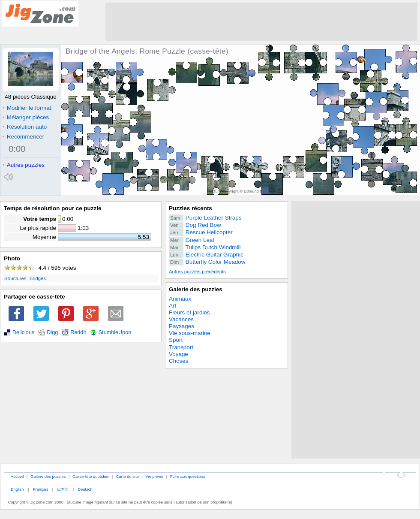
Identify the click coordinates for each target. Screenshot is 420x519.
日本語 (63, 489)
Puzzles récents (190, 208)
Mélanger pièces (26, 117)
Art (172, 306)
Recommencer (23, 137)
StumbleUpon (115, 332)
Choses (179, 361)
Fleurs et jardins (189, 312)
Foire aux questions (188, 476)
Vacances (181, 319)
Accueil (17, 476)
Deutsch (85, 489)
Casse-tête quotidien (91, 476)
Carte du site (127, 476)
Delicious (23, 332)
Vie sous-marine (190, 333)
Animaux (180, 299)
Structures (15, 278)
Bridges (38, 278)
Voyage (178, 354)
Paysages (181, 326)
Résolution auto (25, 127)
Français (41, 489)
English (17, 489)
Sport (176, 340)
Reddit (78, 332)
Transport (181, 347)
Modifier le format (27, 108)
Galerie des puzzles (196, 289)
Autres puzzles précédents (197, 272)
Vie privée (155, 476)
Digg (52, 332)
